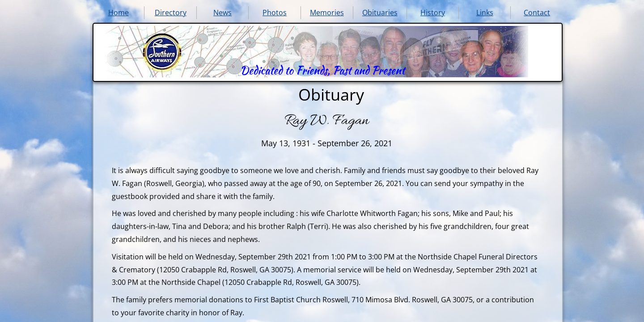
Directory (171, 13)
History (433, 13)
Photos (275, 13)
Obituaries (380, 13)
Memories (327, 13)
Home (119, 13)
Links (485, 13)
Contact (537, 13)
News (222, 13)
